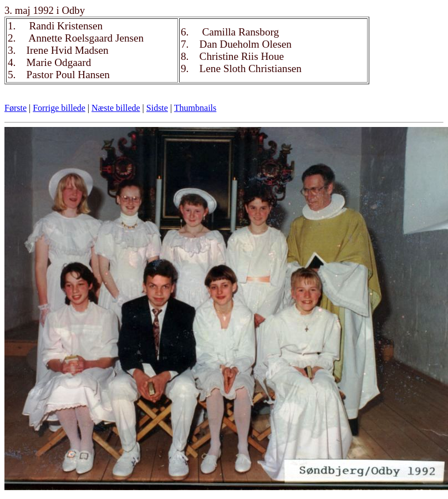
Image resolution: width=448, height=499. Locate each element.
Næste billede (116, 108)
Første (16, 108)
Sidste (157, 108)
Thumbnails (195, 108)
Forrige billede (59, 108)
